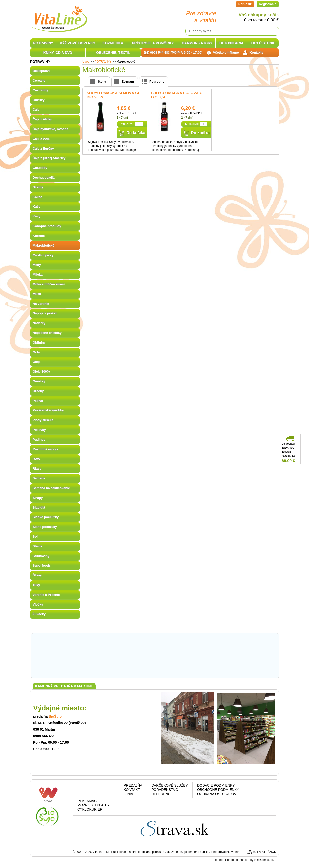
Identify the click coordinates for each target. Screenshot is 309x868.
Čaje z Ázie (41, 139)
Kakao (37, 197)
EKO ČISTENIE (263, 43)
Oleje (37, 362)
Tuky (36, 585)
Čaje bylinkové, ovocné (51, 129)
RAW (36, 459)
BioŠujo (55, 716)
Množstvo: (128, 124)
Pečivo (38, 401)
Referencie (163, 794)
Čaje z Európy (43, 148)
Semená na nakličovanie (51, 488)
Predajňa (133, 785)
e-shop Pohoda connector (232, 860)
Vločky (38, 604)
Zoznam (128, 81)
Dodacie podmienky (216, 785)
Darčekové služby (170, 785)
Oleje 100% (41, 372)
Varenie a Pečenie (46, 595)
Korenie (39, 236)
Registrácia (268, 4)
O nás (129, 794)
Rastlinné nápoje (46, 449)
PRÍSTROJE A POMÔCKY (153, 43)
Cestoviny (40, 90)
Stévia (37, 546)
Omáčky (39, 381)
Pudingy (39, 439)
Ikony (102, 81)
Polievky (39, 430)
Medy (37, 265)
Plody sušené (43, 420)
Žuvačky (39, 614)
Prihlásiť (245, 4)
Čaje (36, 110)
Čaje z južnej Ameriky (49, 158)
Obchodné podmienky (218, 790)
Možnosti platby (94, 805)
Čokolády (40, 168)
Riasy (37, 469)
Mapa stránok (264, 852)
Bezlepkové (42, 71)
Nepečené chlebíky (47, 333)
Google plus (95, 791)
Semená (39, 478)
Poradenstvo (165, 790)
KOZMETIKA (113, 43)
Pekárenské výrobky (48, 410)
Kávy (36, 216)
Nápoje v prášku (45, 313)
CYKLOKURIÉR (90, 809)
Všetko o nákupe (226, 53)
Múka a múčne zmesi (49, 284)
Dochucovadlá (44, 178)
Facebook (82, 791)
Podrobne (157, 81)
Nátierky (39, 323)
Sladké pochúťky (46, 517)
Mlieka (38, 275)
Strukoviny (41, 556)
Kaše (36, 207)
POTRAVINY (43, 43)
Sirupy (38, 498)
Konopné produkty (47, 226)
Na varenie (41, 304)
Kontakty (257, 53)
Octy (36, 352)
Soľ (35, 536)
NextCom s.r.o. (264, 860)
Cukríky (39, 100)
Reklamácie (89, 801)
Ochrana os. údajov (217, 794)
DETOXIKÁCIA (231, 43)
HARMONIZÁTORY (197, 43)
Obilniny (39, 342)
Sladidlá (39, 507)
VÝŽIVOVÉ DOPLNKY (78, 43)
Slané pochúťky (45, 527)
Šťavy (37, 575)
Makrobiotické (43, 245)
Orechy (38, 391)
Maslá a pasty (43, 255)
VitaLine (59, 16)
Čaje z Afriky (42, 119)
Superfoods (42, 566)
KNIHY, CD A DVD (58, 53)
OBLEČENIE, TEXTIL (113, 53)
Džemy (38, 187)
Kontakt (132, 790)
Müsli (37, 294)
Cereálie (39, 80)
